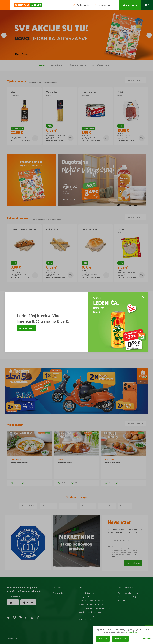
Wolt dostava (88, 506)
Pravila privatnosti (131, 633)
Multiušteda (57, 65)
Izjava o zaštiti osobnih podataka (91, 601)
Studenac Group (85, 619)
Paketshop (125, 506)
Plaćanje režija (48, 506)
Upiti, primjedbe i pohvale (88, 597)
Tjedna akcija (58, 593)
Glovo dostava (107, 506)
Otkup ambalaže (28, 506)
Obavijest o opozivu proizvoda (90, 612)
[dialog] (123, 635)
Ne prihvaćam (120, 639)
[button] (4, 35)
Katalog (41, 65)
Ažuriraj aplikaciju (77, 65)
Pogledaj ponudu (26, 328)
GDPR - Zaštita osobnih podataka (91, 604)
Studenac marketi (60, 597)
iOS (13, 602)
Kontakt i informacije (87, 593)
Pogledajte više (135, 80)
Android (28, 602)
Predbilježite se (133, 563)
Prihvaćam (103, 639)
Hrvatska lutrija (68, 506)
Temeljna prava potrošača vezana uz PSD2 (94, 608)
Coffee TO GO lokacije (87, 616)
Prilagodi (147, 639)
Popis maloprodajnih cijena (128, 593)
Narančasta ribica (101, 65)
